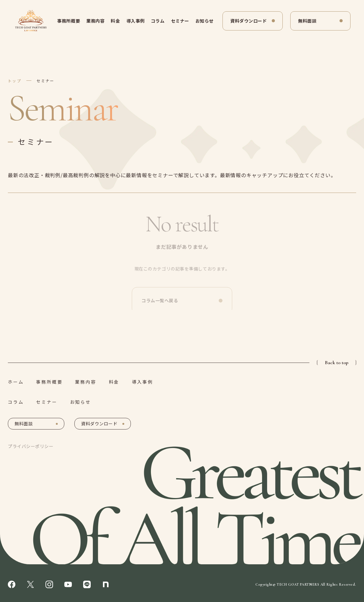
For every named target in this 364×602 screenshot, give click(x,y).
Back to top (337, 363)
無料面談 (307, 21)
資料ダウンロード (249, 21)
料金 (115, 21)
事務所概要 (69, 21)
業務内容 (95, 21)
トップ (15, 81)
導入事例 (136, 21)
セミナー (180, 21)
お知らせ (205, 21)
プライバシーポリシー (31, 446)
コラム (158, 21)
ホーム (16, 382)
